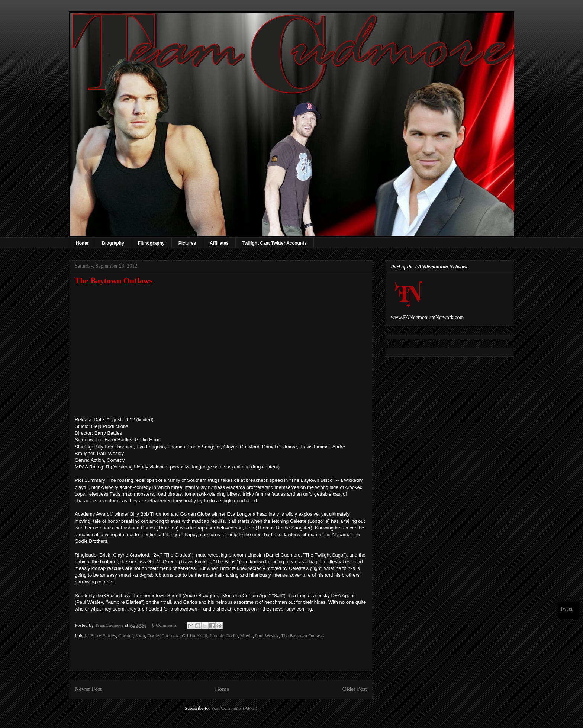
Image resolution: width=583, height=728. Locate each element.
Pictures (187, 243)
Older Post (355, 689)
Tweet (566, 609)
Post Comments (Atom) (234, 708)
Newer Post (88, 689)
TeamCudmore (110, 625)
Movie (247, 636)
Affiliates (219, 243)
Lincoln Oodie (224, 636)
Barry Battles (103, 636)
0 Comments (164, 625)
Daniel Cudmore (163, 636)
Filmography (151, 243)
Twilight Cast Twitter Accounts (275, 243)
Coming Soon (132, 636)
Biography (113, 243)
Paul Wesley (267, 636)
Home (82, 243)
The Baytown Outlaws (303, 636)
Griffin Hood (194, 636)
